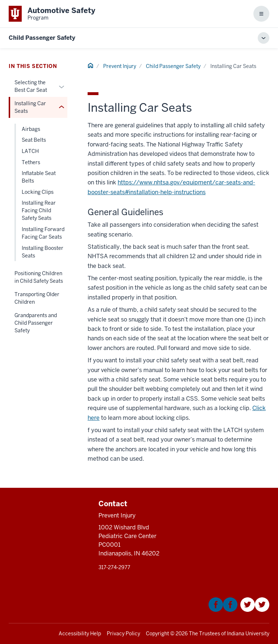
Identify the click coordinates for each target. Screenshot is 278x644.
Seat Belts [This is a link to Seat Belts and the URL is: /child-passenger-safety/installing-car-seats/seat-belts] (34, 140)
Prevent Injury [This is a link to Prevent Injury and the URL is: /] (120, 66)
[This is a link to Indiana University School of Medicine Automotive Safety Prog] (52, 14)
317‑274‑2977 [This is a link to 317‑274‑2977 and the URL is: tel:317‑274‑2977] (114, 567)
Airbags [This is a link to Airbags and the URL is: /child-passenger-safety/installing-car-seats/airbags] (31, 129)
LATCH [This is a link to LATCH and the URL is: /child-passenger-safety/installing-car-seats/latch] (30, 151)
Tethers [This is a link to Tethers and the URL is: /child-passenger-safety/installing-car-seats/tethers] (31, 162)
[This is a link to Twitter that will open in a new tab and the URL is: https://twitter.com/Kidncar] (255, 610)
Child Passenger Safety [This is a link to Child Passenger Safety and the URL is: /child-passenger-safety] (173, 66)
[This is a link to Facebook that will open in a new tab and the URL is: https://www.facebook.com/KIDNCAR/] (223, 610)
